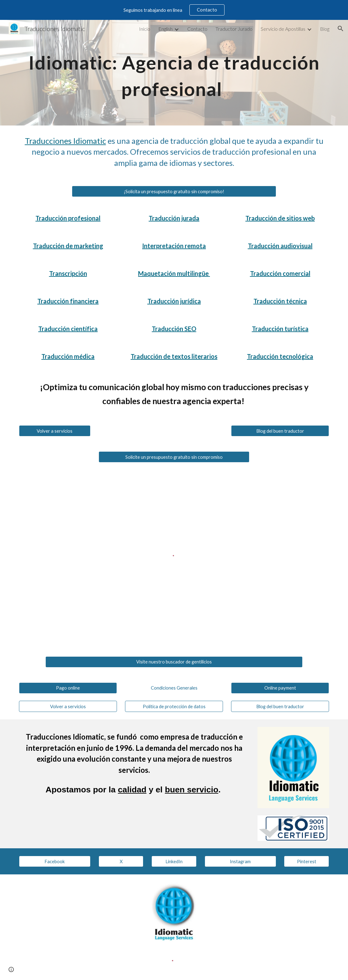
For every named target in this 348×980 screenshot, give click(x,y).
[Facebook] (55, 861)
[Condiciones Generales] (174, 688)
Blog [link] (325, 29)
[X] (121, 861)
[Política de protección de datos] (174, 706)
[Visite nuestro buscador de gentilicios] (174, 662)
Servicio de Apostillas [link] (283, 29)
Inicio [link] (145, 29)
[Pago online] (68, 688)
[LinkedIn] (174, 861)
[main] (174, 73)
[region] (174, 10)
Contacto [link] (197, 29)
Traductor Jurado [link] (234, 29)
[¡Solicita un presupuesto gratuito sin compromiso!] (174, 191)
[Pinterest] (306, 861)
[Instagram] (240, 861)
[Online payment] (280, 688)
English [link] (165, 29)
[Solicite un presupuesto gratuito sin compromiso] (174, 457)
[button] (341, 29)
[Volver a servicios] (55, 431)
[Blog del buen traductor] (280, 431)
